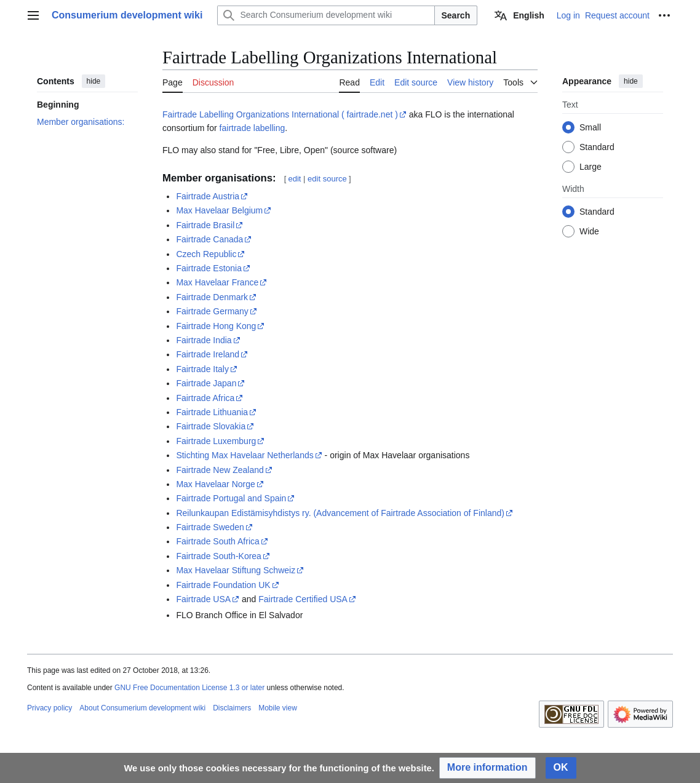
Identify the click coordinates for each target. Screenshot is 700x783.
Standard (597, 147)
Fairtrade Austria (208, 196)
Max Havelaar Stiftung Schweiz (236, 570)
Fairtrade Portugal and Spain (231, 498)
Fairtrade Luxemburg (216, 441)
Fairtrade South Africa (217, 541)
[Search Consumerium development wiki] (326, 15)
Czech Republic (206, 254)
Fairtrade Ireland (208, 354)
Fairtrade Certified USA (303, 599)
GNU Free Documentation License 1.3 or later (189, 688)
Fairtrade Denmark (212, 297)
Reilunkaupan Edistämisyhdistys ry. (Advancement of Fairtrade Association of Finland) (340, 513)
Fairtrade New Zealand (220, 470)
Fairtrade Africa (205, 398)
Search (456, 15)
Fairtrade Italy (202, 369)
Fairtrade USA (203, 599)
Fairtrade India (204, 340)
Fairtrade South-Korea (219, 556)
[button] (487, 768)
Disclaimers (232, 708)
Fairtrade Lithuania (212, 412)
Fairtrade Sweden (210, 527)
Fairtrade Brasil (205, 225)
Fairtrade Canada (209, 239)
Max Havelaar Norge (215, 484)
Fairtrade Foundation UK (223, 585)
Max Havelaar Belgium (219, 210)
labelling (269, 128)
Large (591, 167)
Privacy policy (50, 708)
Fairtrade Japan (206, 383)
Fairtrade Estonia (209, 268)
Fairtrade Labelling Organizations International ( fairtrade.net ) (280, 114)
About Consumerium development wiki (142, 708)
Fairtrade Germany (212, 311)
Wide (589, 231)
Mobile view (278, 708)
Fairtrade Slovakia (211, 426)
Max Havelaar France (217, 282)
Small (590, 127)
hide (94, 81)
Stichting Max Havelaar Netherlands (245, 455)
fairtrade (235, 128)
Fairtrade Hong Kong (216, 326)
